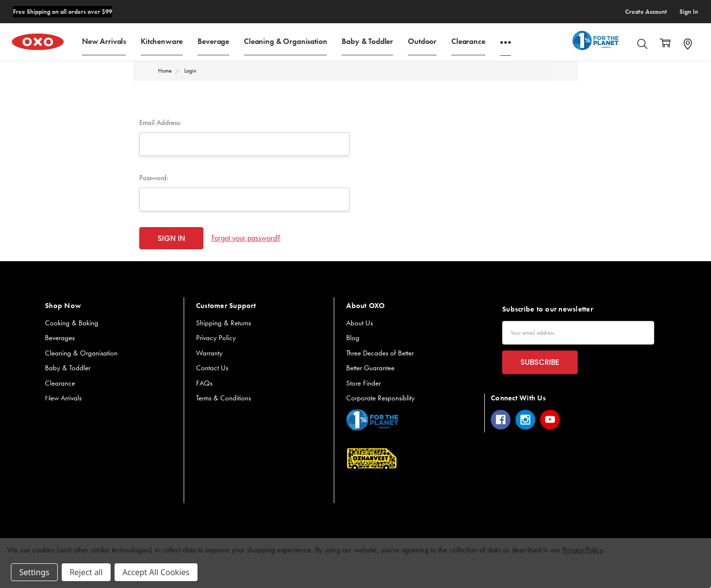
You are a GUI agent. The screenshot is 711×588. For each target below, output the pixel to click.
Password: (154, 178)
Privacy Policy (216, 338)
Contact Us (212, 368)
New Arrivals (104, 41)
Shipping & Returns (223, 323)
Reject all (86, 572)
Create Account (646, 12)
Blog (353, 338)
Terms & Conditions (223, 398)
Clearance (468, 41)
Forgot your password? (246, 238)
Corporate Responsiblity (380, 398)
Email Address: (160, 122)
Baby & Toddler (367, 41)
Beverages (60, 338)
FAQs (204, 383)
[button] (372, 420)
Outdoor (422, 41)
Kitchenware (162, 41)
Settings (34, 572)
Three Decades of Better (380, 353)
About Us (359, 323)
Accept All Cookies (156, 572)
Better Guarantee (370, 368)
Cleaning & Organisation (285, 41)
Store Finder (363, 383)
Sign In (689, 12)
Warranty (209, 353)
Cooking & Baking (72, 323)
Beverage (213, 41)
